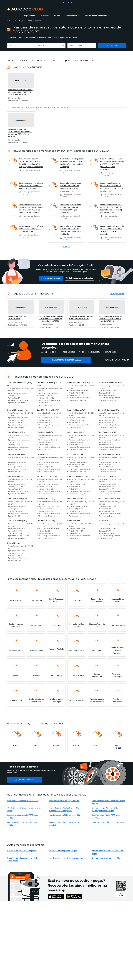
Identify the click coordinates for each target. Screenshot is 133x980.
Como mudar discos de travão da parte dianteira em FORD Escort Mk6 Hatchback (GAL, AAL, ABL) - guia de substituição (31, 163)
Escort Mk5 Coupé (105, 521)
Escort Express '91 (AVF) (76, 432)
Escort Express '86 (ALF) (46, 454)
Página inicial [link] (11, 21)
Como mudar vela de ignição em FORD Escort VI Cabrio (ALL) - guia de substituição (31, 229)
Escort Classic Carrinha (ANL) (109, 499)
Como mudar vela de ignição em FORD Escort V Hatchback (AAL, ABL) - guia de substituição (31, 186)
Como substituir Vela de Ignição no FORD (64, 801)
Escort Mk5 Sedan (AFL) (46, 521)
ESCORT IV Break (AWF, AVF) (78, 476)
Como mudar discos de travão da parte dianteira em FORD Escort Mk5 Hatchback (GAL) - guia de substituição (111, 209)
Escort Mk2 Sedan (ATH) (16, 432)
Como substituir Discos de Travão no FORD (22, 801)
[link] (29, 16)
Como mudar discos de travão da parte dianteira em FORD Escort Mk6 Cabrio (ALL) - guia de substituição (112, 187)
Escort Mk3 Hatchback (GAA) (18, 410)
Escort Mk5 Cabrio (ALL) (46, 432)
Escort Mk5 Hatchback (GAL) (109, 410)
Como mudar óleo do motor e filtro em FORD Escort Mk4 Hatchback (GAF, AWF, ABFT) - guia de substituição (71, 187)
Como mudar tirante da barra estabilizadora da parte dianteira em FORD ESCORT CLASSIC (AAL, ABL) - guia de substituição (112, 164)
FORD (30, 21)
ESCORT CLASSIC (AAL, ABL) (48, 476)
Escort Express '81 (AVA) (46, 499)
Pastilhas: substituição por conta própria (22, 851)
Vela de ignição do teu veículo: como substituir (66, 858)
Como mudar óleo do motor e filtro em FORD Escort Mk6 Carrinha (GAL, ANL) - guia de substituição (70, 230)
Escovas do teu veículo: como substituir (106, 858)
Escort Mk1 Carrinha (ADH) (17, 499)
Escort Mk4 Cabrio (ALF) (76, 410)
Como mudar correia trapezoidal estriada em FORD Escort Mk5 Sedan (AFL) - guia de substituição (112, 230)
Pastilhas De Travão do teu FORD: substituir (108, 822)
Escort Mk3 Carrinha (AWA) (17, 521)
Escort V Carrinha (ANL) (16, 476)
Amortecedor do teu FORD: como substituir (65, 815)
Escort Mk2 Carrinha (75, 521)
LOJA (62, 2)
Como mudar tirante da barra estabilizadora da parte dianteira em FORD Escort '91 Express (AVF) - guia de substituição (31, 209)
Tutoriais (22, 21)
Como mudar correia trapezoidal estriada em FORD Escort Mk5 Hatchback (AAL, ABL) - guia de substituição (72, 163)
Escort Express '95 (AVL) (107, 432)
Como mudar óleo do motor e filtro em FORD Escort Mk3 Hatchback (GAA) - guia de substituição (70, 209)
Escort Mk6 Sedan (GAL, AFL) (109, 454)
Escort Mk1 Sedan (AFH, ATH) (48, 410)
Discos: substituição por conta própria (63, 851)
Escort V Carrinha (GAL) (107, 476)
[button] (73, 16)
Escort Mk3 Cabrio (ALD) (77, 499)
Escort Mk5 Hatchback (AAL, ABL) (80, 383)
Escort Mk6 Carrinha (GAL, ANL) (110, 383)
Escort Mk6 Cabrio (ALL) (76, 454)
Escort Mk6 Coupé (13, 543)
